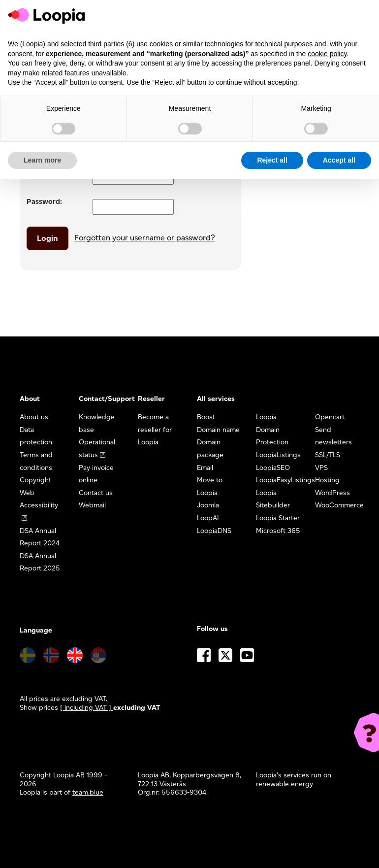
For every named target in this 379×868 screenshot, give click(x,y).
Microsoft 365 (278, 531)
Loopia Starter (278, 518)
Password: (44, 201)
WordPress (332, 493)
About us (34, 417)
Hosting (327, 480)
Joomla (208, 505)
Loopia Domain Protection (272, 430)
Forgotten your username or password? (145, 238)
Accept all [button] (339, 160)
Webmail (92, 505)
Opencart (330, 417)
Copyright (35, 480)
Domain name (218, 430)
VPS (321, 468)
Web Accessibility (39, 499)
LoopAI (208, 518)
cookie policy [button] (327, 54)
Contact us (96, 493)
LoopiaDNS (214, 531)
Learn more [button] (42, 160)
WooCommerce (339, 505)
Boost (206, 417)
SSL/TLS (328, 455)
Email (205, 468)
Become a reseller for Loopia (155, 430)
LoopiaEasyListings (285, 480)
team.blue (88, 792)
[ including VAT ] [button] (87, 708)
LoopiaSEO (273, 468)
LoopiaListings (278, 455)
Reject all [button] (272, 160)
